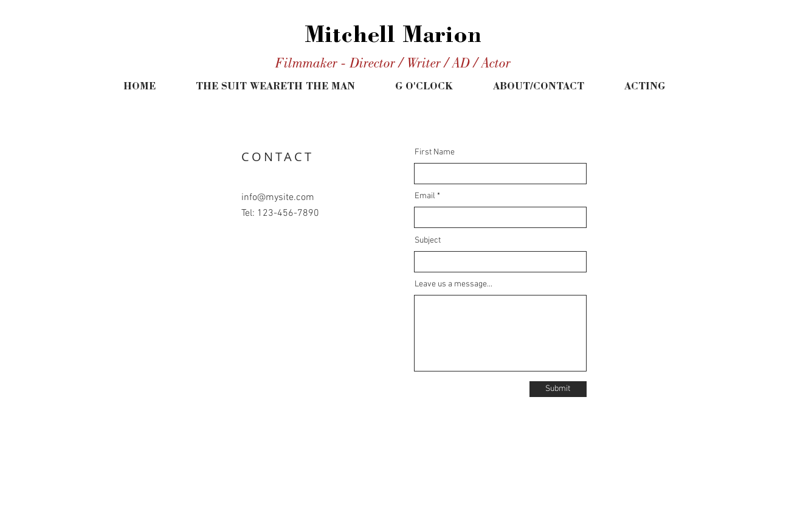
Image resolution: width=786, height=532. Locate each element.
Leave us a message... (453, 285)
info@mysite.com (278, 198)
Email (425, 196)
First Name (435, 153)
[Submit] (558, 389)
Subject (428, 241)
